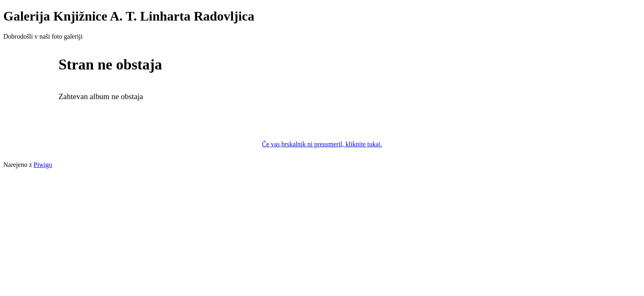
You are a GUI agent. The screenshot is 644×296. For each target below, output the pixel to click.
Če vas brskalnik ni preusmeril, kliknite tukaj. (322, 144)
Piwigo (43, 165)
